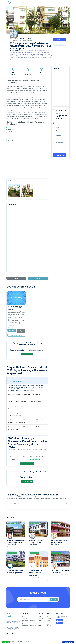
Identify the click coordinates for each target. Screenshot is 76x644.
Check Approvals (60, 44)
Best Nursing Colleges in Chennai (29, 626)
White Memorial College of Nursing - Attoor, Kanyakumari (60, 542)
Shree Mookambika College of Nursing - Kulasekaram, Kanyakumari (36, 573)
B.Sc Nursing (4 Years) (14, 503)
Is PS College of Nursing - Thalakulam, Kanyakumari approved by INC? (25, 401)
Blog (48, 622)
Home (11, 39)
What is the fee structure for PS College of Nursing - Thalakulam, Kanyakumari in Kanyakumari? (24, 380)
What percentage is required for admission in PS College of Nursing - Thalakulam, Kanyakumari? (25, 396)
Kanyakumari (29, 39)
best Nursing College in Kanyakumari (33, 472)
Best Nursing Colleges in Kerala (29, 624)
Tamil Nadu (22, 39)
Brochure (16, 278)
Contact (49, 619)
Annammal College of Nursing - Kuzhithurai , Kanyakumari (37, 542)
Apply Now (38, 278)
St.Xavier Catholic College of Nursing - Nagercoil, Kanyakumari (16, 542)
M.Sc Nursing (41, 622)
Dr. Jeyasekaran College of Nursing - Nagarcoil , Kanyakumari (15, 572)
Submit (55, 599)
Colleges (16, 39)
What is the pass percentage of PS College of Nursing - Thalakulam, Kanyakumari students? (25, 428)
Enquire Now (61, 155)
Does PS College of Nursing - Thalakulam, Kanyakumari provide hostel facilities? (25, 407)
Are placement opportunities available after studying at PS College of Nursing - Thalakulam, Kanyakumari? (25, 421)
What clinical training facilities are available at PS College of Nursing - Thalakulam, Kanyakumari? (25, 414)
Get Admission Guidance (16, 335)
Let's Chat (6, 642)
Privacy (49, 620)
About (49, 617)
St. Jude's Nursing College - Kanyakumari (60, 571)
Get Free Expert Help (27, 354)
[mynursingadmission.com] (27, 239)
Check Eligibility (21, 331)
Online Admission (60, 39)
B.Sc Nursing (41, 617)
